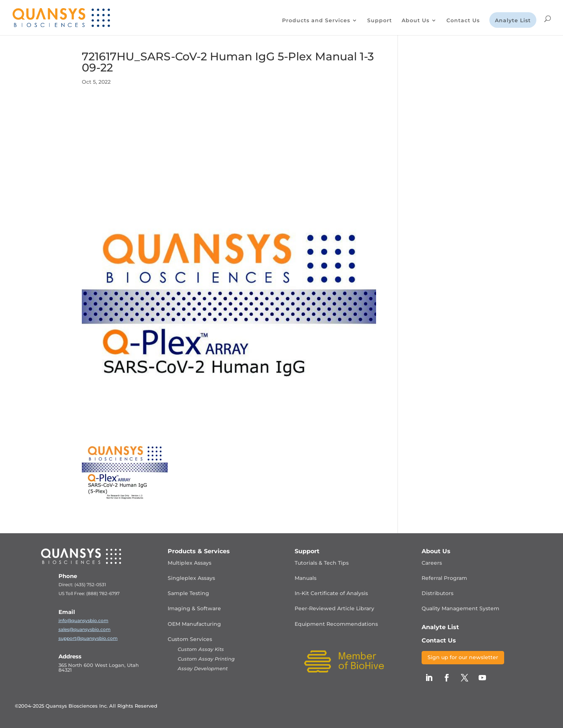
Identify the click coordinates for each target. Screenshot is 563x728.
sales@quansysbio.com (85, 629)
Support (380, 21)
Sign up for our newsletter (463, 657)
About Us (415, 21)
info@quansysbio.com (83, 620)
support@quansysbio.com (88, 638)
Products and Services (316, 21)
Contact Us (463, 21)
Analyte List (513, 21)
